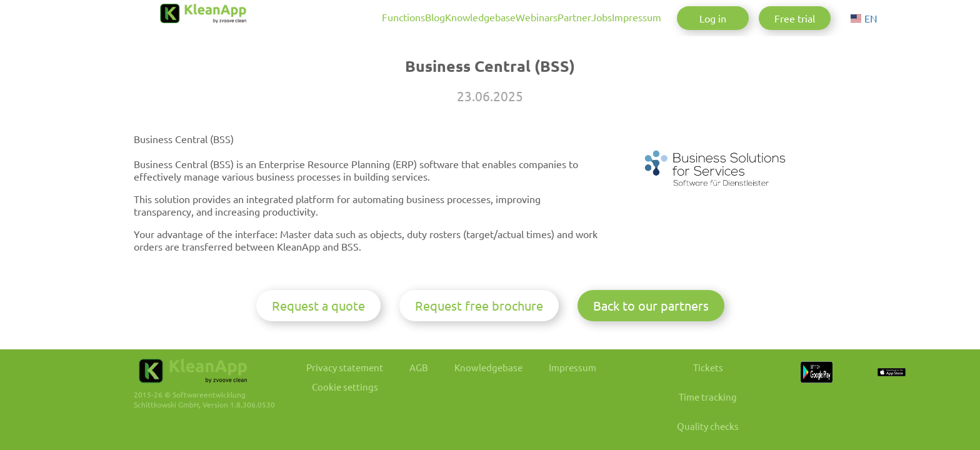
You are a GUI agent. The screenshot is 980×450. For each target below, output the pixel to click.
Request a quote (318, 324)
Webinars (474, 17)
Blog (341, 17)
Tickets (752, 387)
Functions (294, 17)
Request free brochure (479, 324)
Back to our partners (651, 324)
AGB (432, 387)
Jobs (570, 17)
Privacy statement (351, 387)
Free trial (795, 18)
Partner (527, 17)
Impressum (621, 17)
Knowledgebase (402, 17)
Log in (713, 18)
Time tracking (752, 417)
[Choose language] (867, 18)
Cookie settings (351, 407)
